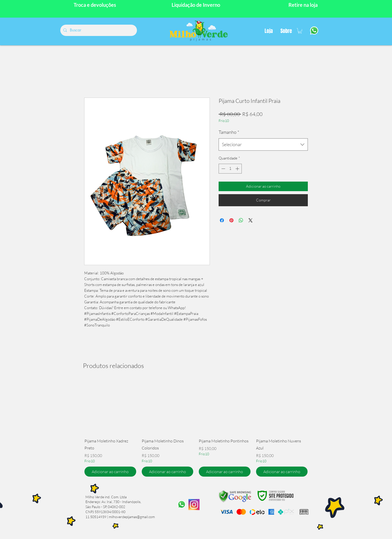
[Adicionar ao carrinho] (110, 472)
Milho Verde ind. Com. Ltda (106, 497)
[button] (300, 31)
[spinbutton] (230, 169)
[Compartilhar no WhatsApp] (241, 220)
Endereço (93, 502)
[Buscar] (98, 30)
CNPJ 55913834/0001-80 (105, 512)
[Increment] (238, 169)
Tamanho (229, 132)
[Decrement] (223, 169)
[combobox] (263, 145)
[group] (196, 429)
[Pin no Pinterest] (231, 220)
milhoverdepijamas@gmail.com (132, 517)
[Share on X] (251, 220)
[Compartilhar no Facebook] (222, 220)
